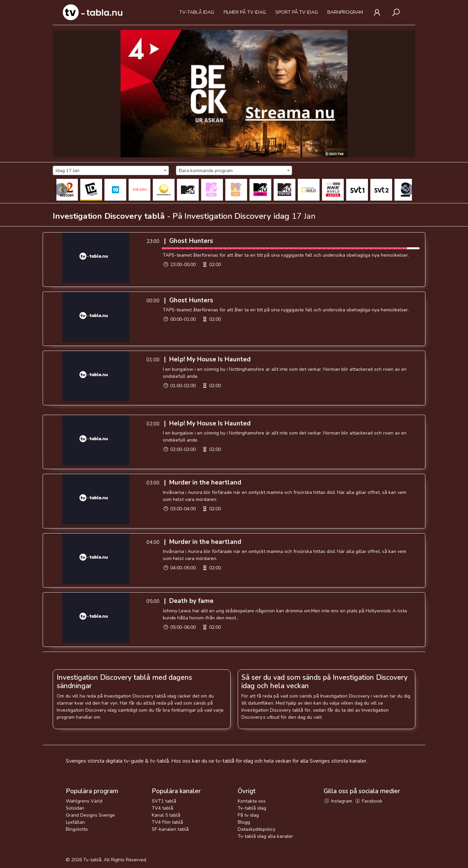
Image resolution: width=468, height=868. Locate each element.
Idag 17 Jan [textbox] (68, 171)
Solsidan (75, 808)
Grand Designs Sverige (90, 815)
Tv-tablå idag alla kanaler (265, 836)
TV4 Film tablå (167, 822)
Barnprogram (345, 12)
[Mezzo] (139, 190)
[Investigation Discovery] (91, 190)
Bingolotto (77, 829)
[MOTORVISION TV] (164, 190)
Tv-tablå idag (197, 12)
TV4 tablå (162, 808)
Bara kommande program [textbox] (206, 171)
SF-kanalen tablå (170, 829)
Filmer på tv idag (245, 12)
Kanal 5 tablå (166, 815)
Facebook (368, 801)
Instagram (338, 801)
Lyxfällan (75, 822)
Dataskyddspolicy (256, 829)
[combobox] (111, 170)
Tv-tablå (92, 860)
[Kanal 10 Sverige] (115, 190)
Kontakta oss (252, 801)
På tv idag (248, 815)
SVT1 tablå (164, 801)
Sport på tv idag (297, 12)
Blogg (244, 822)
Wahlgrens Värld (84, 801)
